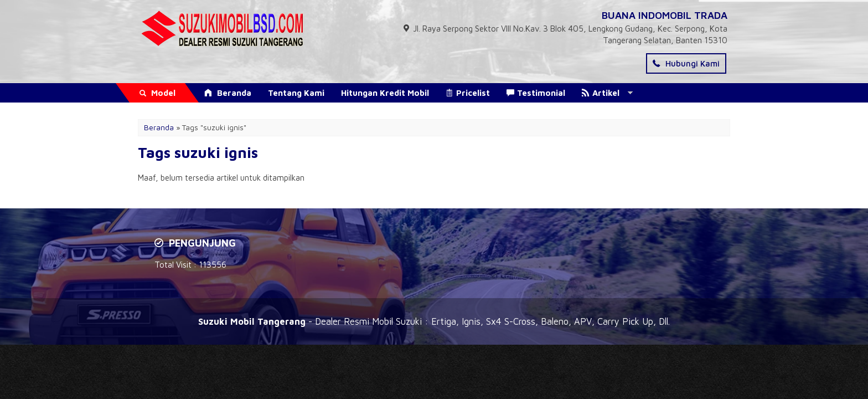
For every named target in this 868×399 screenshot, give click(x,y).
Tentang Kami (296, 93)
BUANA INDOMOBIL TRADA (665, 15)
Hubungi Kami (686, 63)
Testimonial (536, 93)
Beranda (228, 93)
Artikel (601, 93)
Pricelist (468, 93)
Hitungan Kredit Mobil (385, 93)
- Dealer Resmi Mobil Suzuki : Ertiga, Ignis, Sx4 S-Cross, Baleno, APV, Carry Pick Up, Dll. (434, 321)
